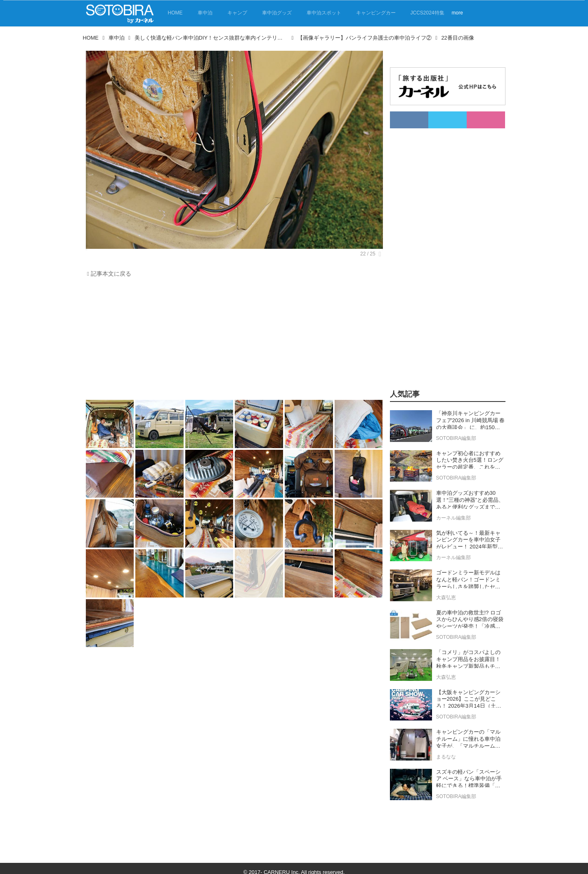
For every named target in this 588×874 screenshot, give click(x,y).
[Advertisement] (232, 341)
